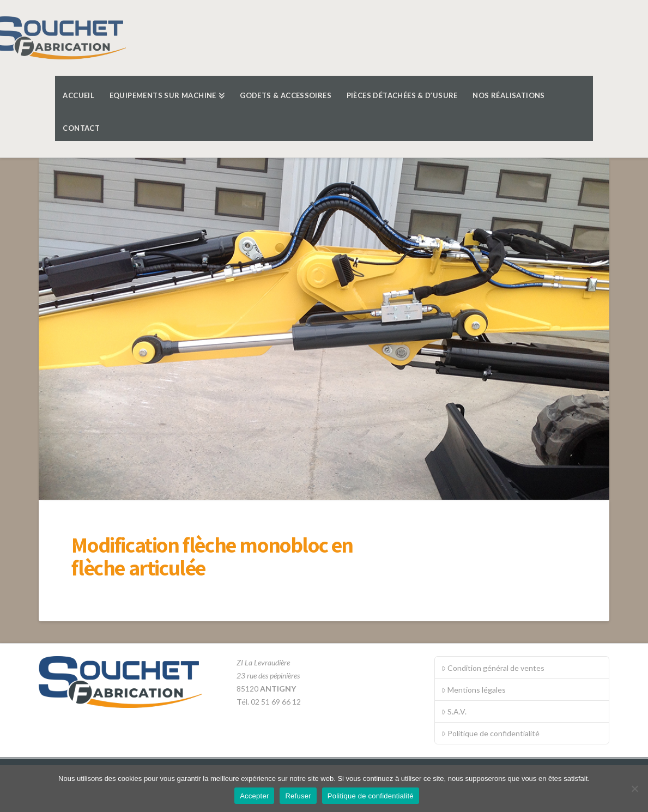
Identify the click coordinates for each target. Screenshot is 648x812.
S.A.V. (454, 711)
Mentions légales (474, 690)
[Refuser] (634, 789)
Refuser (298, 796)
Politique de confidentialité (490, 733)
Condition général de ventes (493, 668)
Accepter (254, 796)
